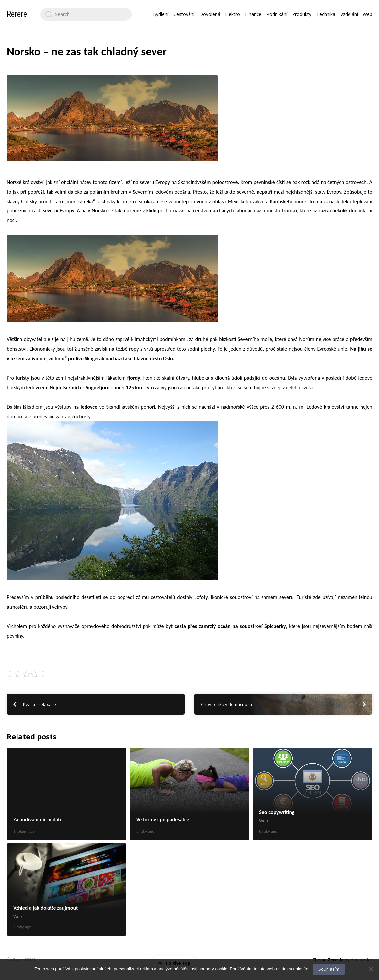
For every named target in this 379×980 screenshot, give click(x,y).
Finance (253, 14)
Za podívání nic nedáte (67, 794)
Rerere (17, 14)
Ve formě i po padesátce (190, 794)
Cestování (184, 14)
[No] (371, 969)
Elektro (233, 14)
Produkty (302, 14)
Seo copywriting (312, 794)
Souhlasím (329, 969)
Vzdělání (349, 14)
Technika (326, 14)
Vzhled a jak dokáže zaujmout (67, 890)
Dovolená (210, 14)
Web (368, 14)
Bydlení (161, 14)
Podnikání (277, 14)
